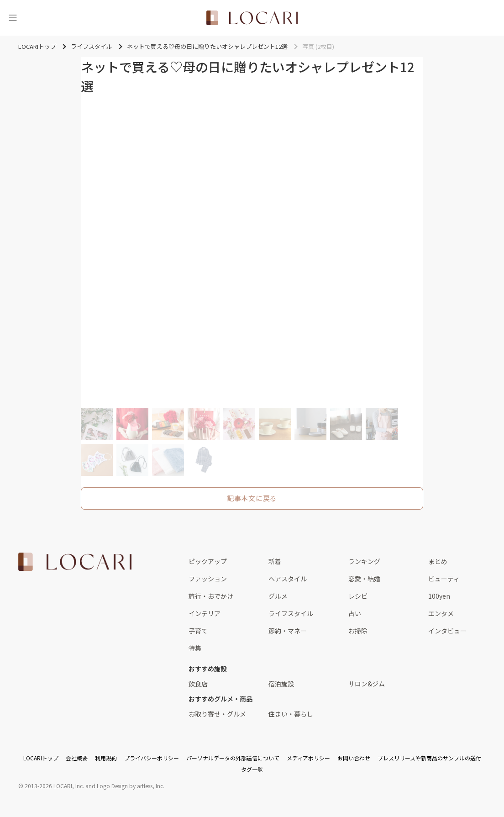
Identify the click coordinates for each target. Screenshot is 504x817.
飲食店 (198, 684)
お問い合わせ (354, 758)
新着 (275, 561)
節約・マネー (288, 631)
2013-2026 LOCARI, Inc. (54, 786)
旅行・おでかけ (211, 596)
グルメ (278, 596)
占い (355, 613)
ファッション (208, 579)
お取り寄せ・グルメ (217, 714)
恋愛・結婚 (364, 579)
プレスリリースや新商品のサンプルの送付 (429, 758)
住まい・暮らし (291, 714)
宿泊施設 (281, 684)
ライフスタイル (291, 613)
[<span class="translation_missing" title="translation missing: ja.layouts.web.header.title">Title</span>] (252, 18)
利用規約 (106, 758)
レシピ (358, 596)
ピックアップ (208, 561)
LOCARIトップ (41, 758)
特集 (195, 648)
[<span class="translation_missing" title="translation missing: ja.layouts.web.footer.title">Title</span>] (75, 562)
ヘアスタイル (288, 579)
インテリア (205, 613)
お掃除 (358, 631)
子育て (198, 631)
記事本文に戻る (252, 498)
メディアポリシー (308, 758)
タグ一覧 (252, 769)
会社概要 (77, 758)
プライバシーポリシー (152, 758)
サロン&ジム (367, 684)
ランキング (364, 561)
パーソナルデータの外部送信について (233, 758)
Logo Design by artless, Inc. (131, 786)
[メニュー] (13, 18)
